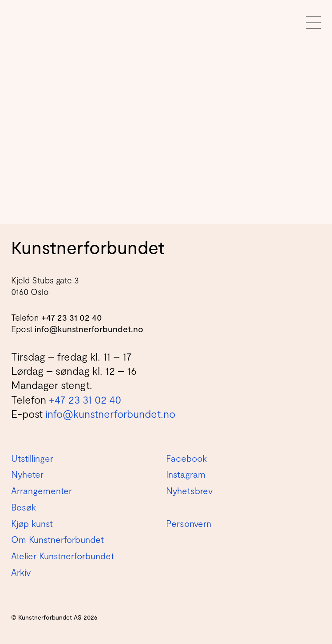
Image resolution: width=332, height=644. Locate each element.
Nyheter (27, 474)
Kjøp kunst (32, 523)
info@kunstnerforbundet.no (89, 329)
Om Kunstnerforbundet (57, 539)
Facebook (186, 458)
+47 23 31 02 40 (72, 317)
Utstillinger (32, 458)
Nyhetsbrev (189, 491)
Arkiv (21, 572)
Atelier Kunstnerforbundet (63, 556)
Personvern (189, 523)
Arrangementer (41, 491)
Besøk (24, 507)
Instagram (186, 474)
